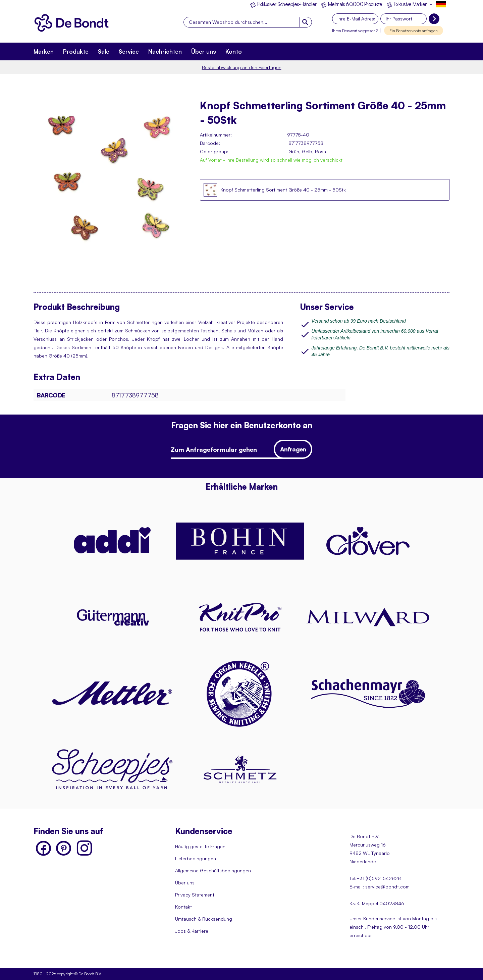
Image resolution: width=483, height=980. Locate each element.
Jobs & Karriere (192, 931)
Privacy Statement (195, 895)
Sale (104, 51)
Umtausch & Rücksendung (204, 919)
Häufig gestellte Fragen (200, 846)
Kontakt (183, 907)
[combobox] (248, 22)
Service (129, 51)
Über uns (204, 51)
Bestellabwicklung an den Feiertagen (242, 67)
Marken (44, 51)
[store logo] (74, 24)
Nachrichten (165, 51)
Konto (234, 51)
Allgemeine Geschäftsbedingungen (213, 870)
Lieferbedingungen (196, 858)
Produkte (76, 51)
